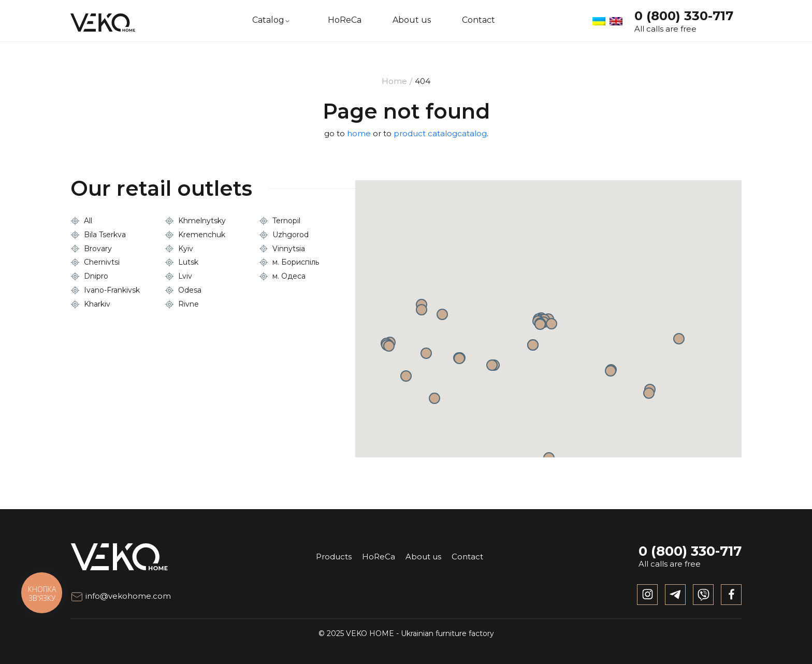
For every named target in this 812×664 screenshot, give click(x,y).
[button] (533, 345)
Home (394, 81)
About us (412, 20)
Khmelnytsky (202, 221)
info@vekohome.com (121, 596)
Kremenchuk (202, 235)
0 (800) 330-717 (684, 16)
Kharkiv (97, 304)
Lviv (185, 276)
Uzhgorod (291, 235)
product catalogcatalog (440, 133)
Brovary (98, 249)
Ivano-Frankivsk (112, 290)
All (88, 221)
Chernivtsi (102, 262)
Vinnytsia (289, 249)
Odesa (190, 290)
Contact (479, 20)
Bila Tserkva (105, 235)
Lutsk (188, 262)
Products (334, 557)
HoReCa (345, 20)
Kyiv (186, 249)
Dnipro (96, 276)
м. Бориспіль (296, 262)
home (359, 133)
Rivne (189, 304)
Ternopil (286, 221)
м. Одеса (289, 276)
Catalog (268, 20)
